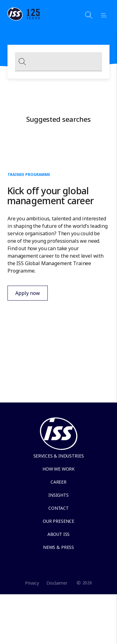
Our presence (58, 521)
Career (58, 482)
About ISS (59, 534)
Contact (58, 508)
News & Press (58, 547)
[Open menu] (101, 15)
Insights (58, 495)
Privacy (32, 583)
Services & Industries (59, 456)
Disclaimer (57, 583)
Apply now (24, 295)
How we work (58, 469)
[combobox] (58, 62)
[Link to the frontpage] (24, 19)
